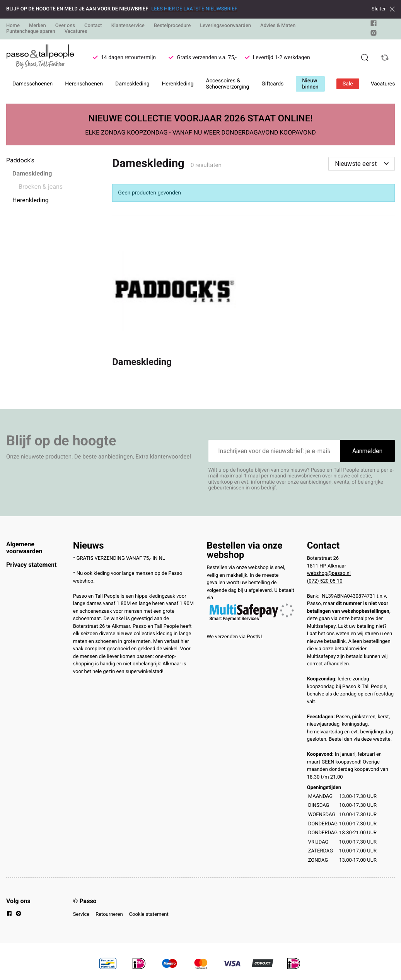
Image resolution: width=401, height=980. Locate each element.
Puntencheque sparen (31, 32)
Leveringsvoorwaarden (225, 26)
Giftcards (272, 84)
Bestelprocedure (172, 26)
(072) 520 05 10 (325, 581)
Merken (38, 26)
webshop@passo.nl (329, 574)
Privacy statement (31, 565)
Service (81, 914)
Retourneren (109, 914)
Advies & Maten (278, 26)
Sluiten (383, 9)
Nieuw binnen (310, 84)
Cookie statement (149, 914)
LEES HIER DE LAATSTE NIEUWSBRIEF (194, 9)
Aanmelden (367, 451)
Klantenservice (128, 26)
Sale (348, 84)
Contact (93, 26)
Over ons (65, 26)
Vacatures (76, 32)
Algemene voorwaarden (24, 548)
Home (13, 26)
